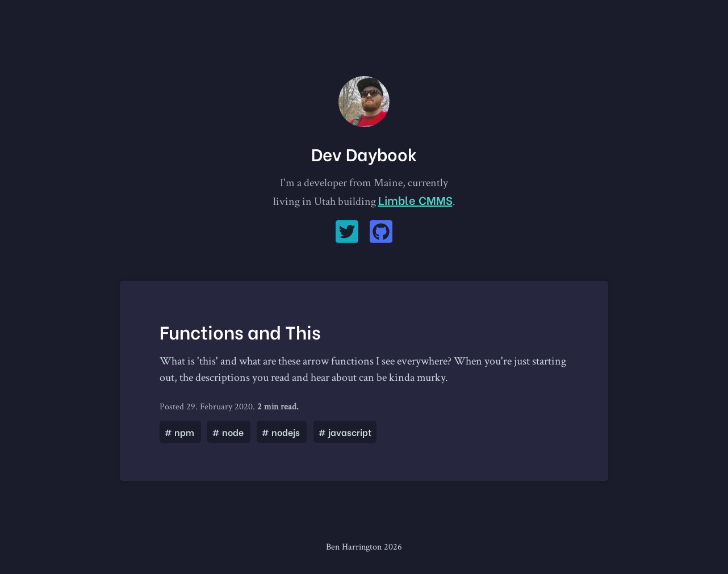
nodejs (282, 432)
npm (180, 432)
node (229, 432)
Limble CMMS (415, 200)
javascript (345, 432)
